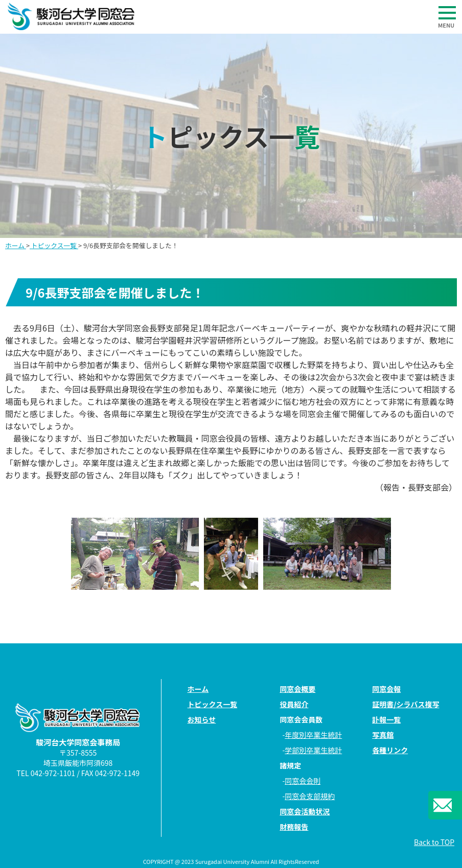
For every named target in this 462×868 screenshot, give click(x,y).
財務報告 (294, 827)
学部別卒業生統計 (313, 750)
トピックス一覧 (54, 245)
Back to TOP (434, 842)
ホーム (16, 245)
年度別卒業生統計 (313, 735)
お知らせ (202, 719)
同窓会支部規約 (310, 796)
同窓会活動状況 (305, 811)
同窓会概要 (297, 689)
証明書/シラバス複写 (406, 704)
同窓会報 (386, 689)
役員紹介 (294, 704)
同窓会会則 (303, 781)
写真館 (383, 735)
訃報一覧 (386, 719)
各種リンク (390, 750)
